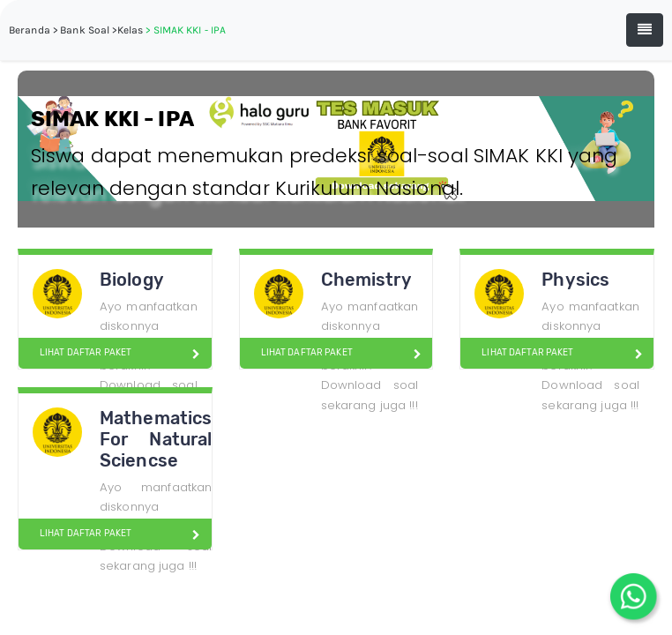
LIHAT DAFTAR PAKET (78, 353)
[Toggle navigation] (645, 30)
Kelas (131, 30)
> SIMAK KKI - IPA (186, 30)
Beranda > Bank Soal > (63, 30)
